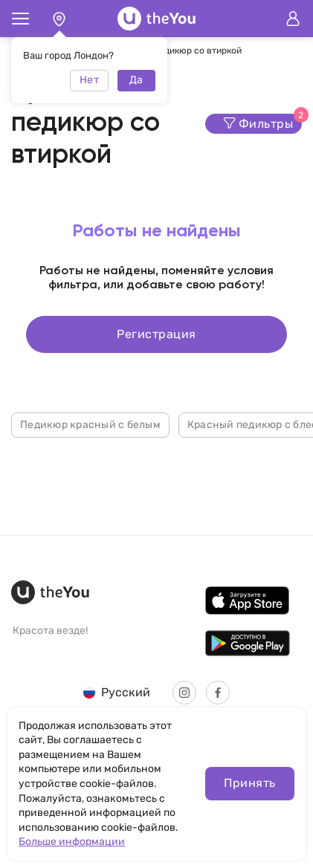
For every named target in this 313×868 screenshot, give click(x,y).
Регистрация (156, 334)
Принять (249, 783)
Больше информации (72, 842)
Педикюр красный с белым (90, 425)
